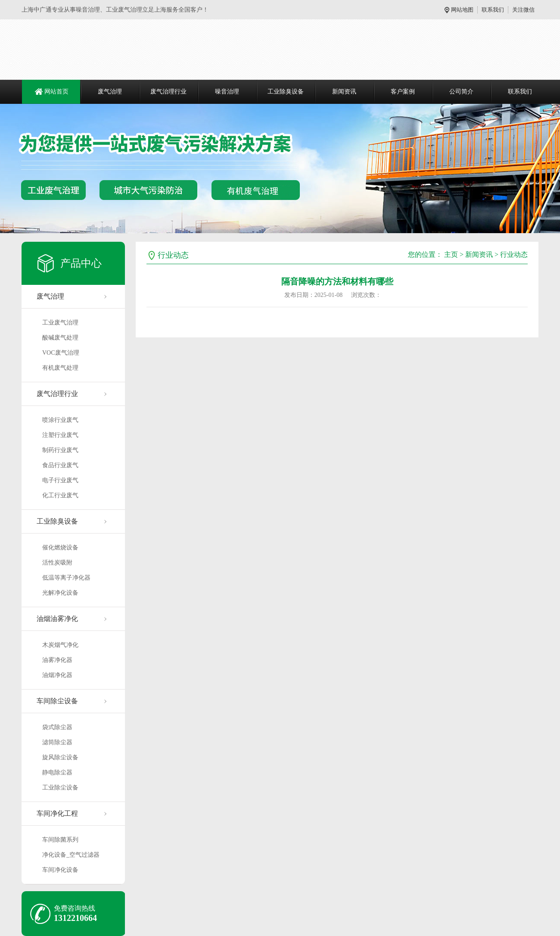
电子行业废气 (60, 480)
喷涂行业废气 (60, 420)
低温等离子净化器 (66, 578)
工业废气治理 (60, 323)
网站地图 (462, 10)
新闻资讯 (344, 92)
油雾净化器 (57, 660)
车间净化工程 (57, 813)
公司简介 (461, 92)
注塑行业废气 (60, 435)
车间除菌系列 (60, 840)
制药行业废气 (60, 450)
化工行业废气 (60, 495)
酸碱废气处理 (60, 338)
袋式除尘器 (57, 727)
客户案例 (403, 92)
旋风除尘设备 (60, 757)
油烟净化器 (57, 675)
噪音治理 (227, 92)
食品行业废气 (60, 465)
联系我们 (493, 10)
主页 (451, 254)
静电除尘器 (57, 772)
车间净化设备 (60, 870)
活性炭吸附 (57, 563)
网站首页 (56, 92)
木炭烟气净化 (60, 645)
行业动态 (514, 254)
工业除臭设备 (286, 92)
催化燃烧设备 (60, 548)
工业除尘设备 (60, 788)
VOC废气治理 (61, 353)
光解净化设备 (60, 593)
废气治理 (110, 92)
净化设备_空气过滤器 (71, 855)
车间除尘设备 (57, 701)
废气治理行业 (168, 92)
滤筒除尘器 (57, 742)
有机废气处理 (60, 368)
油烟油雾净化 (57, 619)
